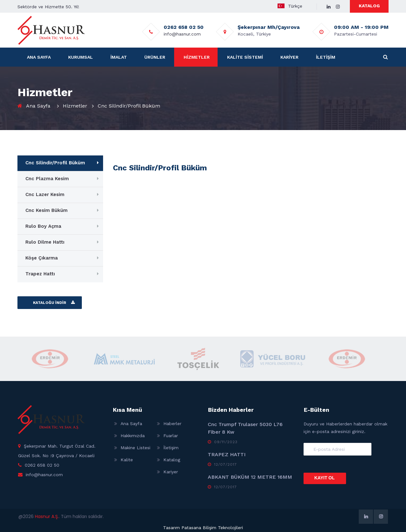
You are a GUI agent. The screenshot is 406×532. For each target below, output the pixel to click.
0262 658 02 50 (42, 465)
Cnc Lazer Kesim (45, 194)
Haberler (172, 424)
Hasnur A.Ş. (47, 516)
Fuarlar (171, 436)
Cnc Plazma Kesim (47, 179)
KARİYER (289, 57)
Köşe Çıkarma (42, 258)
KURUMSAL (81, 57)
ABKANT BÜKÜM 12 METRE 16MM (250, 477)
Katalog (172, 460)
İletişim (171, 448)
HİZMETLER (197, 57)
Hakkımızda (133, 436)
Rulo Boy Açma (43, 226)
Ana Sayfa (38, 106)
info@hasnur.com (182, 34)
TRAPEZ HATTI (227, 454)
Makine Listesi (135, 448)
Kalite (127, 460)
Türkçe (295, 6)
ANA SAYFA (39, 57)
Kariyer (171, 472)
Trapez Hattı (40, 274)
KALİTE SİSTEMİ (245, 57)
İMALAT (119, 57)
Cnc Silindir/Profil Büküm (55, 163)
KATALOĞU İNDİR (50, 303)
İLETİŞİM (326, 57)
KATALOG (369, 6)
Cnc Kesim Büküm (46, 210)
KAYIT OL (324, 478)
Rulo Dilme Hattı (45, 242)
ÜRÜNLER (155, 57)
